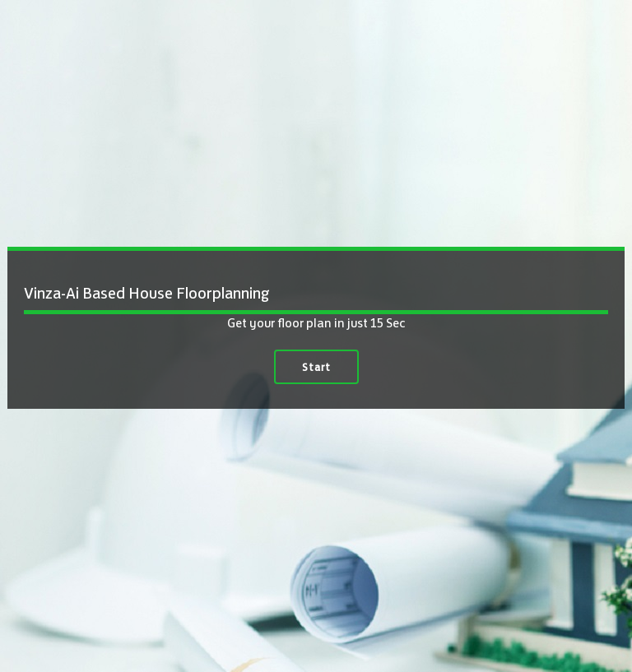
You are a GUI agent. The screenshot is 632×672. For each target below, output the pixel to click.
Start (316, 367)
